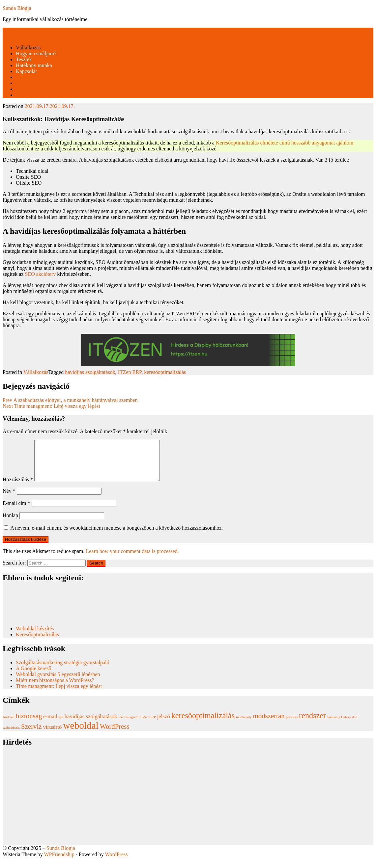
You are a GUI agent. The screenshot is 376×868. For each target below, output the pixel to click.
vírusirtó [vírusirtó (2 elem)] (53, 735)
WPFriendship (59, 862)
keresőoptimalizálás (165, 372)
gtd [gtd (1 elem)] (61, 725)
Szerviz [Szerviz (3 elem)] (31, 734)
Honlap (10, 523)
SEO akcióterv (41, 274)
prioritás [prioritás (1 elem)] (292, 725)
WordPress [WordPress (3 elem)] (115, 734)
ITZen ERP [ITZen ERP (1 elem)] (148, 725)
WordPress (116, 862)
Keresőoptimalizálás (37, 642)
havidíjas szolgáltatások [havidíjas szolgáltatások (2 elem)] (91, 724)
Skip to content (19, 30)
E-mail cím (16, 511)
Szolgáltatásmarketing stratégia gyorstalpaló (63, 670)
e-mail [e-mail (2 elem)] (50, 724)
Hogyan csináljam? (36, 53)
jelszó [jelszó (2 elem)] (164, 724)
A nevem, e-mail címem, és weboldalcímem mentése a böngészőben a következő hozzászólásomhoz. (116, 536)
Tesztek (24, 59)
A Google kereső (34, 676)
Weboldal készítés (36, 636)
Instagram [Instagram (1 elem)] (131, 725)
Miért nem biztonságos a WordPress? (55, 688)
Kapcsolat (26, 71)
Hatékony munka (34, 65)
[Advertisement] (188, 807)
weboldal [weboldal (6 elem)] (81, 733)
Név (9, 499)
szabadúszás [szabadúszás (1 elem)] (11, 736)
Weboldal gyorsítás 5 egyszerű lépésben (58, 682)
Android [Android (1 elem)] (9, 725)
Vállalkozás (28, 48)
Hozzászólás (18, 487)
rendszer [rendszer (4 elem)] (312, 723)
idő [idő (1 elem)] (121, 725)
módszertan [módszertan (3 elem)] (269, 724)
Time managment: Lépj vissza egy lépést (59, 694)
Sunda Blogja (17, 8)
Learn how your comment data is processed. (132, 559)
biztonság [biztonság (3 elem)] (29, 724)
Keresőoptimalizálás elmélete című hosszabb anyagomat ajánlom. (285, 143)
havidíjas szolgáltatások (90, 372)
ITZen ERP (130, 372)
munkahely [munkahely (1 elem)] (244, 725)
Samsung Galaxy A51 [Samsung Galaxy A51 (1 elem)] (343, 725)
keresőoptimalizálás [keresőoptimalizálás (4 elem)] (203, 723)
